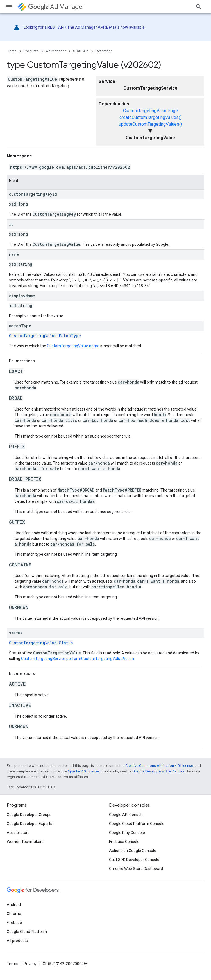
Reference (104, 51)
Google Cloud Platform (27, 932)
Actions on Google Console (133, 851)
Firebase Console (124, 842)
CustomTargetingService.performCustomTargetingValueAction (78, 659)
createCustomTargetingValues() (150, 117)
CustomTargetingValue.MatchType (45, 336)
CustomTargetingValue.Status (41, 643)
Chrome (14, 914)
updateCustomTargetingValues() (150, 124)
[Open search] (199, 7)
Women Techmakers (25, 842)
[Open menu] (9, 7)
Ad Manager (56, 7)
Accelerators (18, 833)
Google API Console (126, 815)
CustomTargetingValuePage (150, 111)
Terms (13, 964)
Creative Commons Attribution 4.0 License (159, 766)
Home (12, 51)
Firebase (14, 923)
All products (17, 941)
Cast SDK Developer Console (134, 860)
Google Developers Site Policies (158, 771)
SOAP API (81, 51)
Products (31, 51)
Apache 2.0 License (83, 771)
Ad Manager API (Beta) (96, 27)
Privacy (30, 964)
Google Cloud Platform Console (137, 824)
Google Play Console (127, 833)
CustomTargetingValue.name (73, 346)
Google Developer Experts (30, 824)
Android (14, 905)
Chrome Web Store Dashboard (136, 869)
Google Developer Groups (29, 815)
